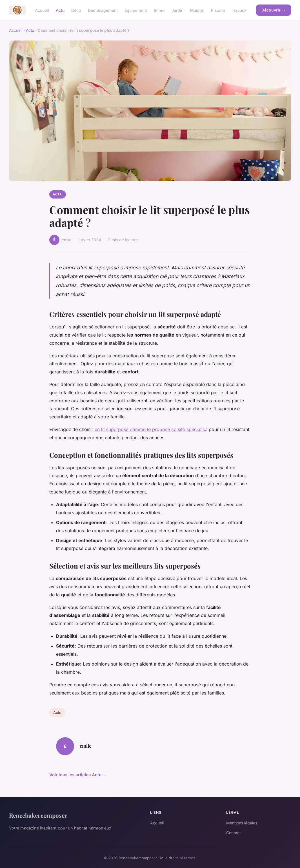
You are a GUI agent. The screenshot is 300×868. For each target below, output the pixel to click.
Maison (197, 10)
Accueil (42, 10)
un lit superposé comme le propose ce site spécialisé (151, 429)
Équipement (136, 10)
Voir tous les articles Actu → (78, 775)
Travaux (239, 10)
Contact (234, 833)
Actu (60, 10)
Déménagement (103, 10)
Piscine (218, 10)
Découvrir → (274, 10)
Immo (159, 10)
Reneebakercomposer (38, 815)
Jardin (177, 10)
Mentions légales (242, 823)
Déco (76, 10)
